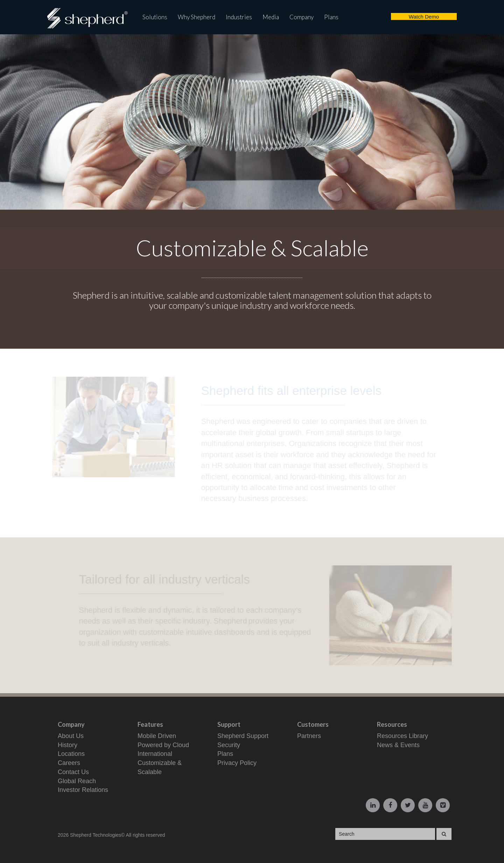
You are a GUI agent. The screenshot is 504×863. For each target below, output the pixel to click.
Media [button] (271, 17)
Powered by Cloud (163, 745)
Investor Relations (83, 790)
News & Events (398, 745)
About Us (71, 736)
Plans (331, 17)
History (68, 745)
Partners (309, 736)
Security (229, 745)
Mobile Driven (157, 736)
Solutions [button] (155, 17)
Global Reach (77, 781)
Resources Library (402, 736)
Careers (69, 763)
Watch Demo (424, 17)
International (155, 754)
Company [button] (302, 17)
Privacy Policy (237, 763)
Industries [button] (239, 17)
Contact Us (73, 772)
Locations (71, 754)
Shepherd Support (243, 736)
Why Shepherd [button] (197, 17)
